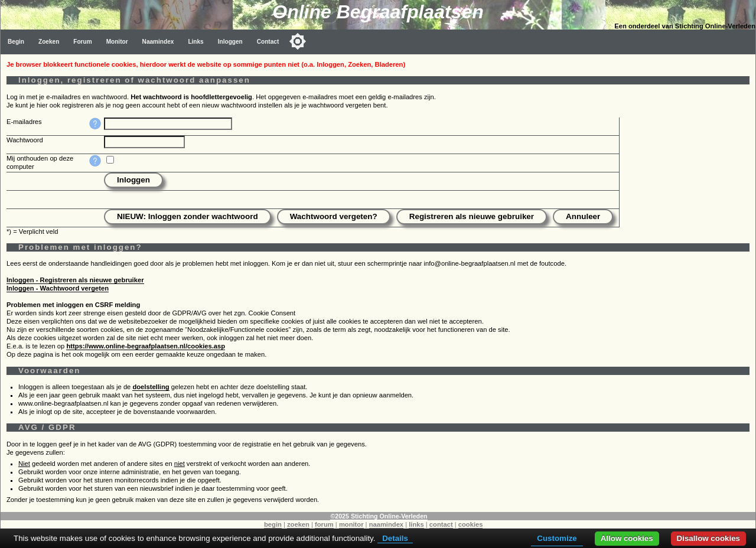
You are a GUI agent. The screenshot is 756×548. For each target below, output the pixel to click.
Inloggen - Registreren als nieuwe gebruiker (75, 280)
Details (395, 538)
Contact (268, 42)
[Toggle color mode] (298, 41)
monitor (351, 524)
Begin (16, 42)
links (416, 524)
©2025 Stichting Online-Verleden (379, 516)
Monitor (117, 42)
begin (273, 524)
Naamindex (158, 42)
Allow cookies (627, 538)
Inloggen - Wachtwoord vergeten (58, 288)
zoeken (298, 524)
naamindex (386, 524)
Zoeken (49, 42)
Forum (82, 42)
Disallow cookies (708, 538)
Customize (557, 538)
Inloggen (230, 42)
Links (195, 42)
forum (324, 524)
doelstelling (151, 387)
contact (441, 524)
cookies (471, 524)
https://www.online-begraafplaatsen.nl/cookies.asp (146, 346)
